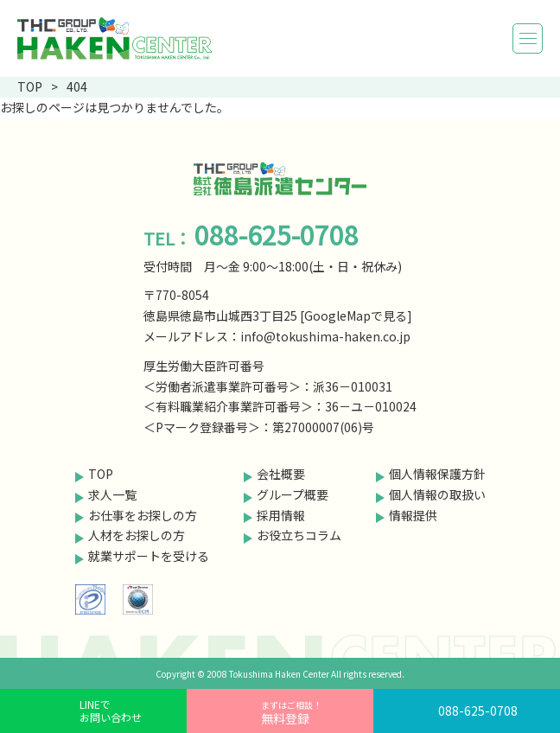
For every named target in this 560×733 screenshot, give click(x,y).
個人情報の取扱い (437, 494)
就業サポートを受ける (149, 556)
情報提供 (413, 515)
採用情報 (281, 515)
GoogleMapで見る (356, 316)
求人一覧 (112, 494)
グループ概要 (293, 494)
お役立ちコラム (299, 535)
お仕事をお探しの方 (143, 515)
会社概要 (281, 474)
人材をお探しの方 (137, 535)
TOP (101, 474)
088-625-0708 (478, 711)
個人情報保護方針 (437, 474)
